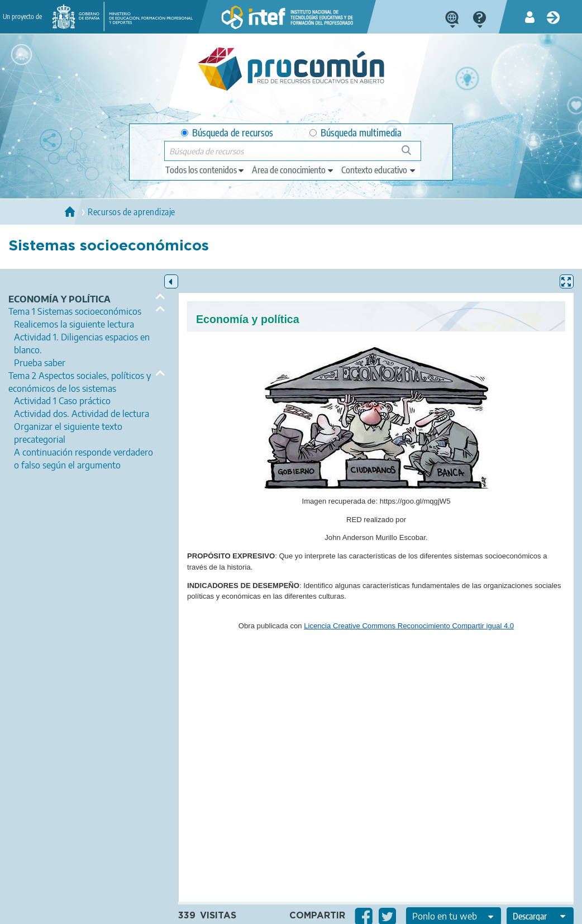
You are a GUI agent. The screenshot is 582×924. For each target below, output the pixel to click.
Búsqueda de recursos (227, 133)
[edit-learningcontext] (379, 170)
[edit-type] (205, 170)
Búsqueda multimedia (356, 133)
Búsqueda (412, 155)
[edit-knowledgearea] (293, 170)
